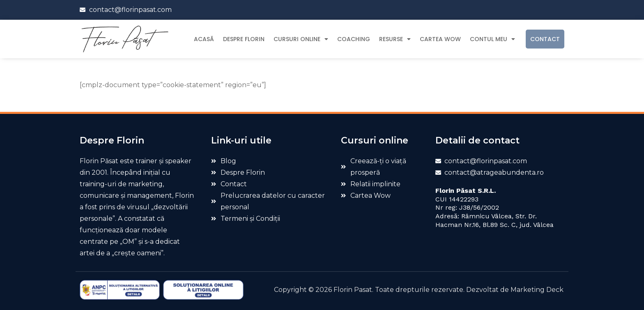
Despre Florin (244, 39)
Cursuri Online (301, 39)
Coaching (354, 39)
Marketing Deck (537, 290)
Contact (545, 39)
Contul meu (492, 39)
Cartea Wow (440, 39)
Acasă (204, 39)
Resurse (395, 39)
